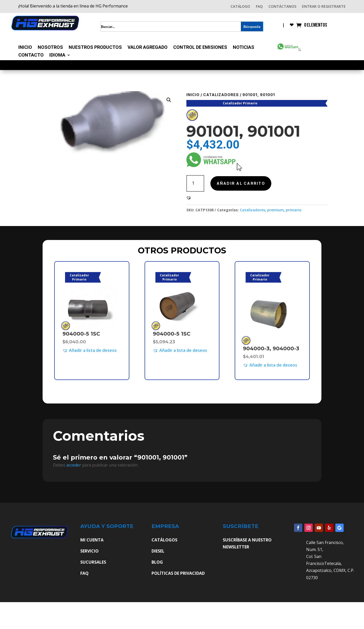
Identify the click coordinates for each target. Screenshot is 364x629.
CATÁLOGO (240, 7)
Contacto (31, 55)
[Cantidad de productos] (195, 183)
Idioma (57, 55)
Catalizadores (221, 95)
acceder (74, 465)
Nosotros (50, 48)
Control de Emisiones (200, 48)
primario (294, 210)
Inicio (25, 48)
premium (275, 210)
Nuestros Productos (95, 48)
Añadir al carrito (241, 183)
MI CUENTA (92, 540)
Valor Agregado (148, 48)
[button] (169, 100)
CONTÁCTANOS (282, 7)
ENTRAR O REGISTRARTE (324, 7)
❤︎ (292, 25)
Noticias (244, 48)
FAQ (259, 7)
